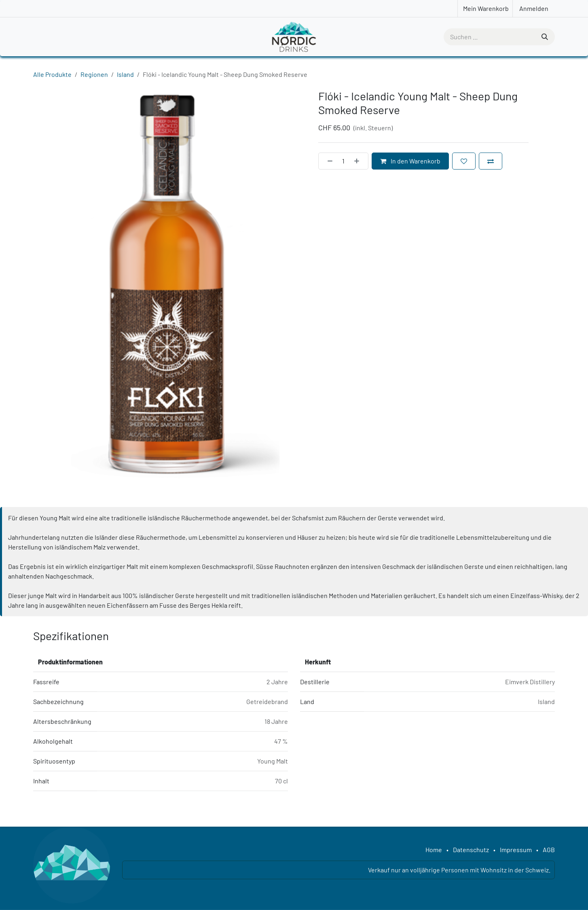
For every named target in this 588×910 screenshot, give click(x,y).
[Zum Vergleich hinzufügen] (491, 161)
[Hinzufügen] (359, 161)
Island (125, 74)
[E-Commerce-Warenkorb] (485, 8)
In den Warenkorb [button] (410, 161)
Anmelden (534, 8)
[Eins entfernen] (328, 161)
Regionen (94, 74)
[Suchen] (544, 37)
